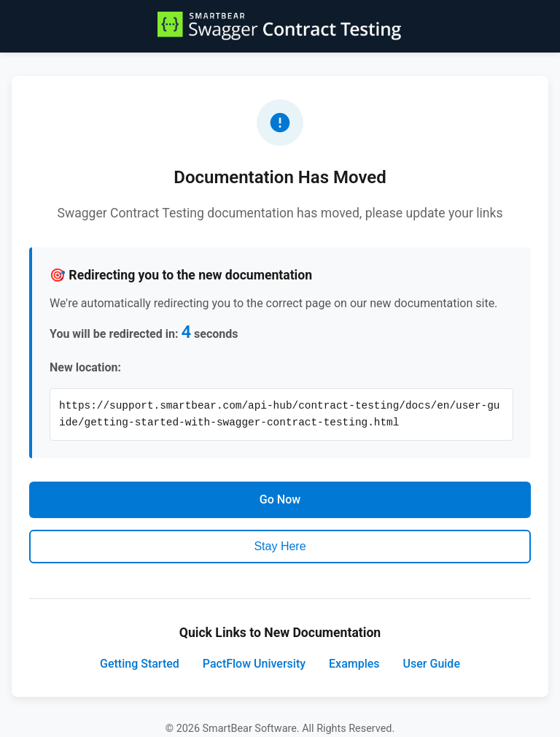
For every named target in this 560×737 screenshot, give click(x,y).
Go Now (280, 499)
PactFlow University (254, 664)
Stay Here (280, 546)
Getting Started (140, 664)
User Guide (432, 664)
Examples (354, 664)
